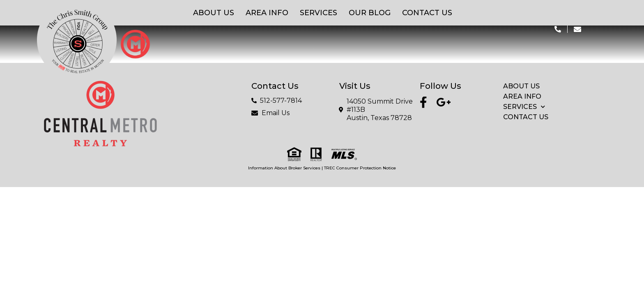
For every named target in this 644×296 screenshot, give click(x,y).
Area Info (267, 13)
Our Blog (370, 13)
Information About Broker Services (284, 168)
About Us (214, 13)
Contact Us (427, 13)
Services (319, 13)
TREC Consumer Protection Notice (360, 168)
